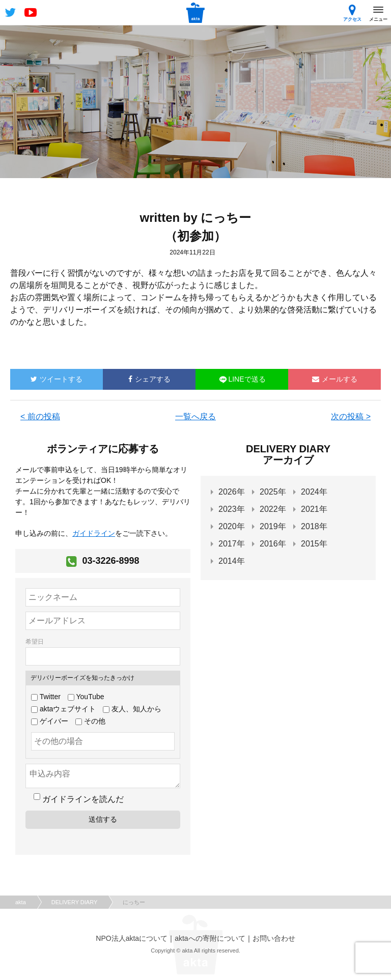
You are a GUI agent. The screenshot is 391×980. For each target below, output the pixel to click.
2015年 (314, 544)
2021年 (314, 509)
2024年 (314, 492)
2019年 (273, 526)
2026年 (232, 492)
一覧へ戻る (195, 416)
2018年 (314, 526)
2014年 (232, 561)
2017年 (232, 544)
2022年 (273, 509)
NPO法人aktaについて (132, 938)
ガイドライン (94, 533)
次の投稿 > (351, 416)
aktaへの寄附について (210, 938)
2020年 (232, 526)
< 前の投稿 (40, 416)
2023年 (232, 509)
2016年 (273, 544)
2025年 (273, 492)
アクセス (352, 13)
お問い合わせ (274, 938)
